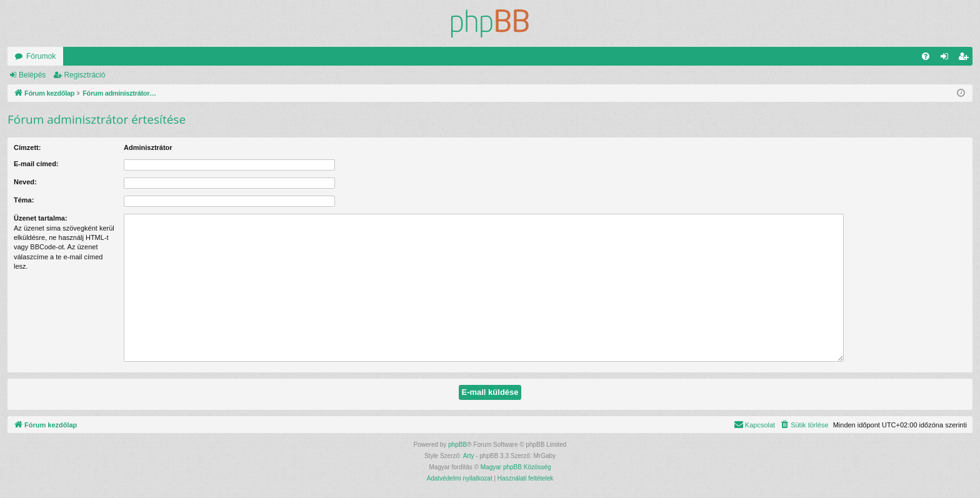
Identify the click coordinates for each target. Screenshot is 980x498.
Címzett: (27, 147)
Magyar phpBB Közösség (516, 467)
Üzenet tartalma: (41, 218)
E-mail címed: (36, 164)
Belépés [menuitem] (947, 59)
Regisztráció (84, 75)
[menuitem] (926, 56)
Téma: (24, 200)
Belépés (32, 75)
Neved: (25, 182)
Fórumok (41, 56)
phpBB (457, 445)
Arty (469, 456)
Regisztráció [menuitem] (966, 59)
